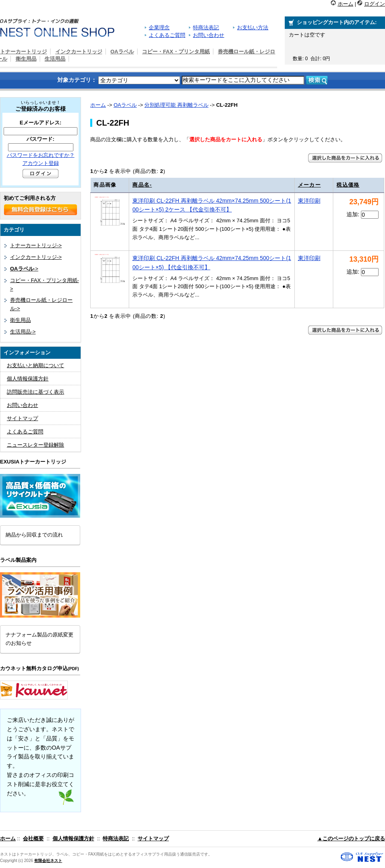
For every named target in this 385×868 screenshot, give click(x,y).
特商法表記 (206, 27)
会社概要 (33, 839)
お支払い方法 (253, 27)
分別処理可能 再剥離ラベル (176, 105)
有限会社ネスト (48, 861)
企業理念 (159, 27)
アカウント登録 (41, 163)
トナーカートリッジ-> (36, 245)
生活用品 (55, 59)
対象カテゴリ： (77, 80)
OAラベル (125, 105)
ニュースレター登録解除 (35, 445)
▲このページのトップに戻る (351, 839)
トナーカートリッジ (23, 52)
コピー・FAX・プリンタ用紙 (176, 52)
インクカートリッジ (79, 52)
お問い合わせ (209, 35)
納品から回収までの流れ (34, 535)
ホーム (345, 4)
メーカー (309, 185)
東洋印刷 (309, 201)
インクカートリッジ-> (36, 257)
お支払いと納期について (35, 365)
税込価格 (348, 185)
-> (24, 269)
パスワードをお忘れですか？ (41, 155)
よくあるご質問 (167, 35)
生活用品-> (23, 332)
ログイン (375, 4)
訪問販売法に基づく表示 (35, 392)
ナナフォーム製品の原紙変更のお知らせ (40, 639)
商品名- (142, 185)
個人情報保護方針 (28, 379)
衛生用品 (26, 59)
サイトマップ (22, 418)
